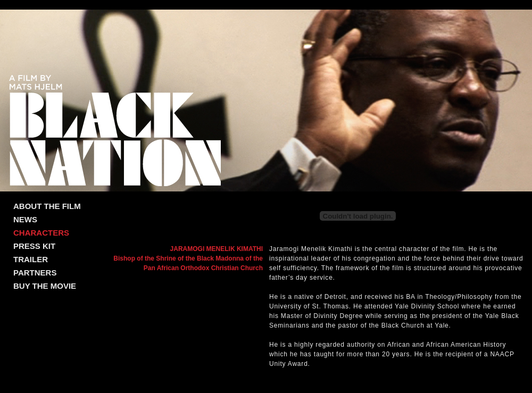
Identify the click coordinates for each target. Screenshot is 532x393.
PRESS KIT (34, 246)
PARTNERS (35, 273)
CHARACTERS (41, 233)
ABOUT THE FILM (47, 206)
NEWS (25, 219)
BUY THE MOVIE (45, 286)
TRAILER (31, 259)
